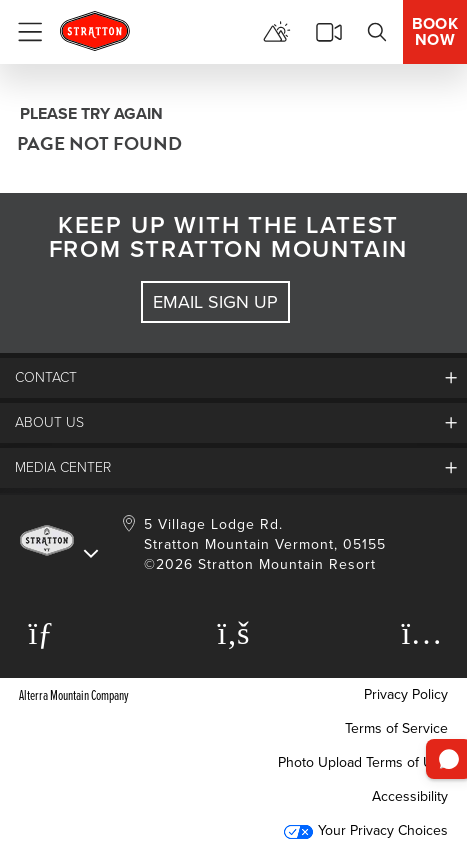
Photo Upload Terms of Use (363, 762)
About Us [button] (49, 422)
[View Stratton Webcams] (329, 32)
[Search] (377, 32)
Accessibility (410, 796)
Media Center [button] (63, 467)
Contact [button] (46, 377)
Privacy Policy (406, 694)
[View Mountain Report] (277, 32)
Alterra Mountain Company (74, 694)
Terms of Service (396, 728)
